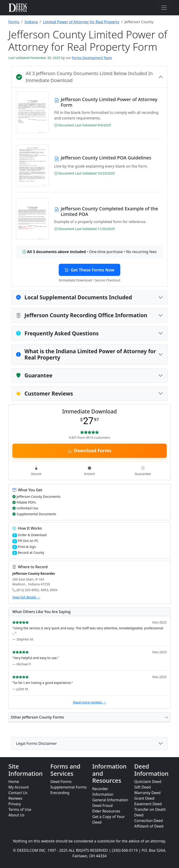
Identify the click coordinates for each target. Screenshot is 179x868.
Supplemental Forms (69, 787)
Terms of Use (20, 809)
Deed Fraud (102, 805)
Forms (14, 22)
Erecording (60, 793)
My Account (19, 787)
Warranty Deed (147, 793)
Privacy (15, 804)
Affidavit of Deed (149, 826)
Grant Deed (144, 798)
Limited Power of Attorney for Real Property (81, 22)
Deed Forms (61, 782)
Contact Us (18, 793)
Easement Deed (148, 804)
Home (14, 782)
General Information (110, 800)
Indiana (31, 22)
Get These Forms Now (89, 270)
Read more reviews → (89, 702)
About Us (16, 815)
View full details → (26, 597)
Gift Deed (143, 787)
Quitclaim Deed (148, 782)
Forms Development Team (92, 58)
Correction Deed (149, 821)
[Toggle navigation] (164, 8)
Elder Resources (106, 811)
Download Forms (89, 451)
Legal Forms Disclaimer (36, 743)
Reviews (15, 798)
